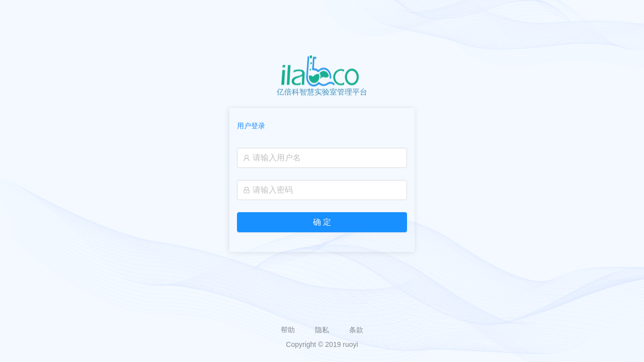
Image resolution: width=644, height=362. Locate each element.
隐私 (322, 330)
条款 (356, 330)
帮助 (288, 330)
